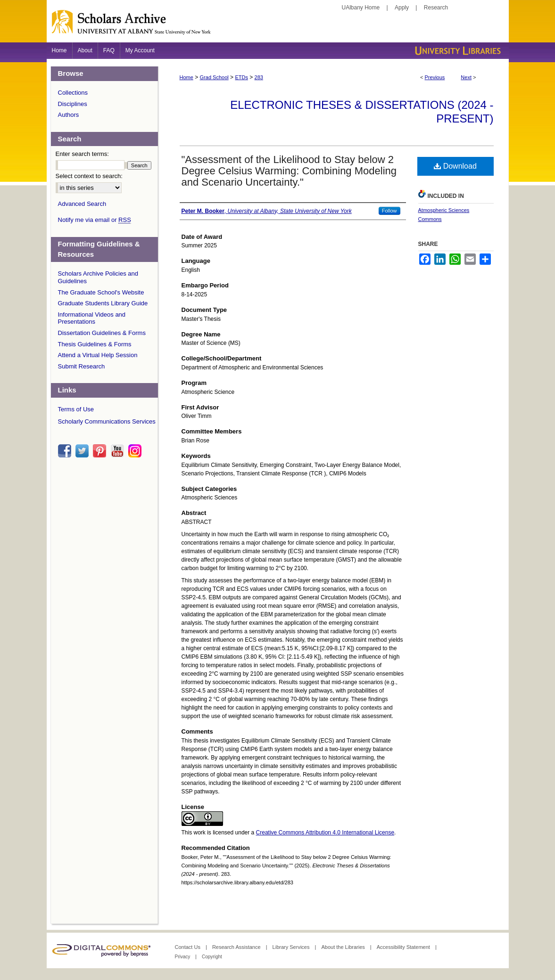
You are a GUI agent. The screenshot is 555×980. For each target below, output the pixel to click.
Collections (73, 93)
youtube (119, 451)
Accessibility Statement (404, 947)
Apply (402, 8)
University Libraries (457, 51)
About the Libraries (344, 947)
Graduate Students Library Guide (103, 303)
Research (436, 8)
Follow (389, 211)
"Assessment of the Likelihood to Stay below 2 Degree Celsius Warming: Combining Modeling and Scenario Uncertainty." (289, 171)
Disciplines (73, 104)
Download (455, 166)
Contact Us (188, 947)
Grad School (214, 77)
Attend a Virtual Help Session (98, 355)
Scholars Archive (278, 26)
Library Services (292, 947)
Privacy (183, 957)
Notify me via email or (95, 220)
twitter (83, 451)
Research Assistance (237, 947)
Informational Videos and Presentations (92, 318)
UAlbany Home (361, 8)
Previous (435, 77)
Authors (69, 115)
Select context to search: (89, 176)
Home (186, 77)
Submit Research (82, 366)
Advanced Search (82, 204)
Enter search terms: (82, 154)
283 (259, 77)
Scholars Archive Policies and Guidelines (98, 277)
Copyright (212, 957)
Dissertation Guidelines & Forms (102, 333)
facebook (66, 451)
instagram (136, 451)
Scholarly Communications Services (107, 421)
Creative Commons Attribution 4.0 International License (325, 833)
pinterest (101, 451)
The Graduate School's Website (101, 292)
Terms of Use (76, 409)
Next (466, 77)
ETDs (241, 77)
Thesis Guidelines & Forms (95, 344)
